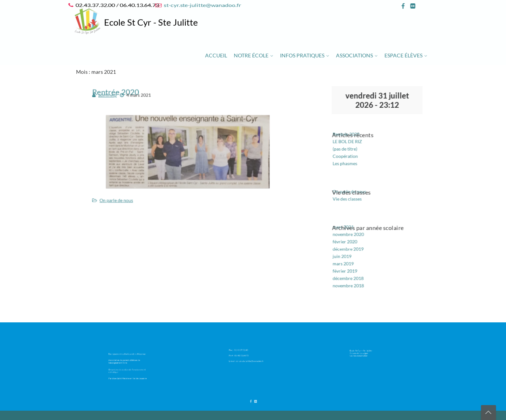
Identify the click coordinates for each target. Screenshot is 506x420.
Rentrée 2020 (351, 142)
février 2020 (349, 234)
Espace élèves (403, 55)
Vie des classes (351, 198)
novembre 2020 (352, 228)
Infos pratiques (302, 55)
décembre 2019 (352, 240)
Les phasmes (349, 167)
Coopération (350, 161)
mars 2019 (348, 253)
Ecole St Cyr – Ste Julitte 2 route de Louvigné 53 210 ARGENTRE (367, 352)
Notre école (251, 55)
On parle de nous (126, 193)
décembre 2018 (352, 265)
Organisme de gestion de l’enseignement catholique (129, 368)
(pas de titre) (349, 155)
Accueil (216, 55)
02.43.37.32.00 (247, 350)
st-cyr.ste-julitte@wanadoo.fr (201, 5)
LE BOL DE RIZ (351, 148)
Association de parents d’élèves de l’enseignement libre (127, 361)
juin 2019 (347, 247)
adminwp (119, 102)
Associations (354, 55)
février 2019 (349, 259)
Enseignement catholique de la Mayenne (129, 356)
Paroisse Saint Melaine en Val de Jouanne (129, 373)
